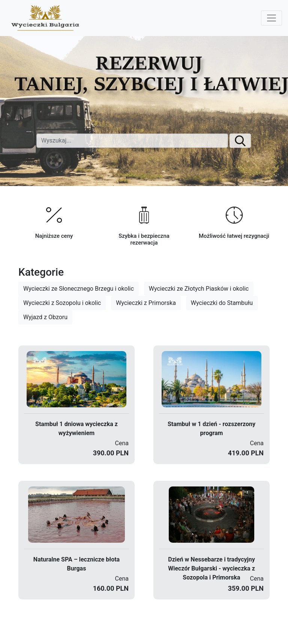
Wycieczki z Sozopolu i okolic (62, 303)
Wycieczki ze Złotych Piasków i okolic (199, 289)
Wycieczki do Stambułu (222, 303)
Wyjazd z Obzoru (45, 317)
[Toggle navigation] (271, 18)
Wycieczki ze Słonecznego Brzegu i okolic (79, 289)
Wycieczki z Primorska (146, 303)
